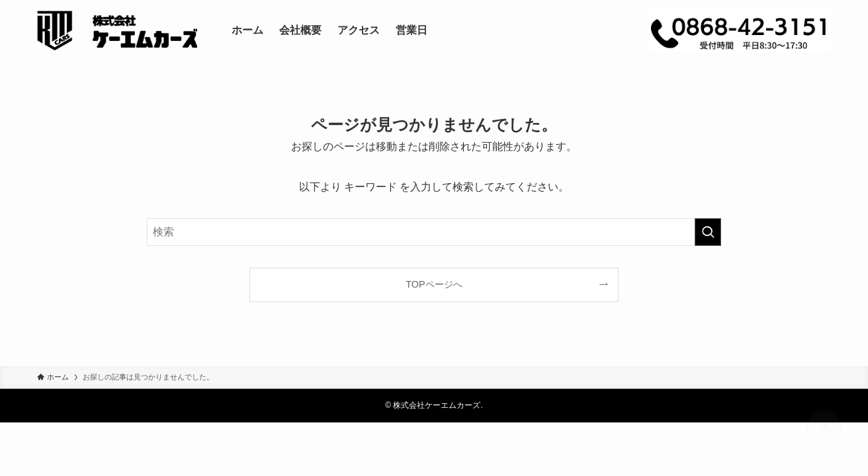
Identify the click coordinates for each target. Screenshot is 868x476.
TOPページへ (434, 284)
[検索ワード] (434, 232)
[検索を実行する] (708, 232)
